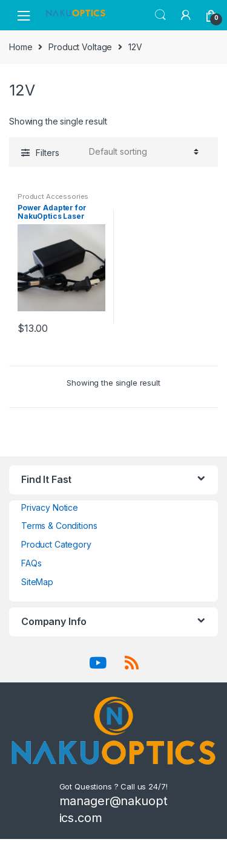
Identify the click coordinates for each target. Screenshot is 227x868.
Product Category (56, 544)
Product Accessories (53, 196)
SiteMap (37, 582)
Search (160, 15)
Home (21, 47)
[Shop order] (142, 152)
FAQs (31, 563)
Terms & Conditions (59, 526)
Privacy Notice (50, 507)
